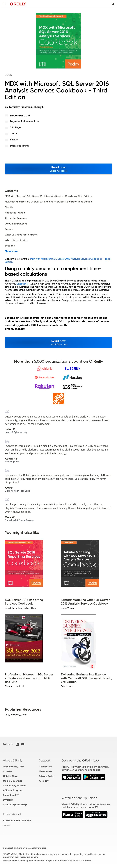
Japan (7, 825)
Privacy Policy (47, 776)
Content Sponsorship (15, 805)
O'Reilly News (11, 776)
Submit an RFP (11, 795)
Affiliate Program (13, 790)
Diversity (8, 800)
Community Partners (15, 786)
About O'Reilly (13, 760)
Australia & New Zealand (17, 821)
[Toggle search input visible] (113, 4)
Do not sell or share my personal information (25, 848)
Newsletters (46, 771)
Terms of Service (11, 861)
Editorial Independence (48, 861)
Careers (8, 771)
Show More (11, 251)
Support (45, 760)
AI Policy (44, 781)
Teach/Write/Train (14, 767)
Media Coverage (13, 781)
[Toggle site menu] (4, 4)
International (12, 814)
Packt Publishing (19, 146)
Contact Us (45, 767)
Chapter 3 (22, 284)
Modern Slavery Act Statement (76, 861)
